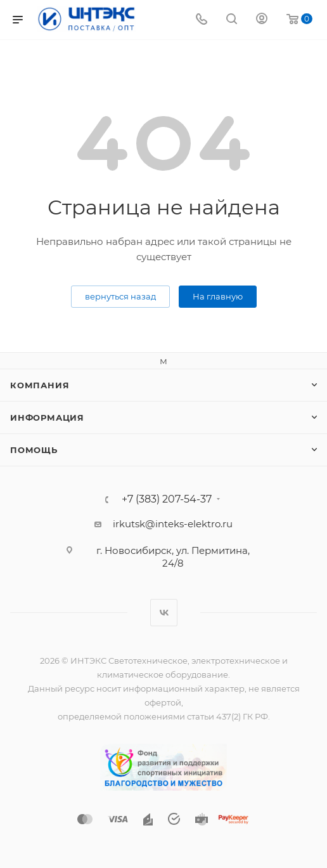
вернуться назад (120, 296)
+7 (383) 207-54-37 (167, 499)
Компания (40, 385)
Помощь (34, 450)
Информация (47, 418)
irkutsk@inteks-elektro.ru (173, 524)
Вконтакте (164, 613)
